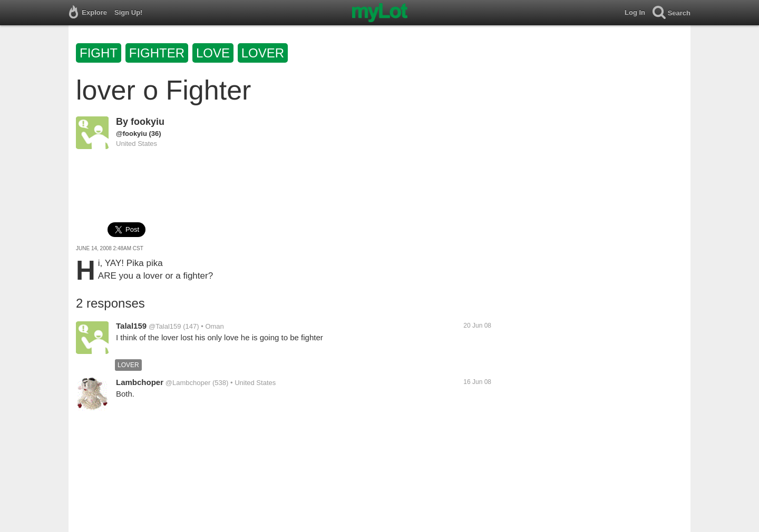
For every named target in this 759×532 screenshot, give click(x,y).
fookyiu (148, 122)
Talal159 (131, 326)
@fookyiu (132, 134)
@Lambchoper (188, 383)
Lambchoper (140, 382)
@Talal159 (165, 326)
